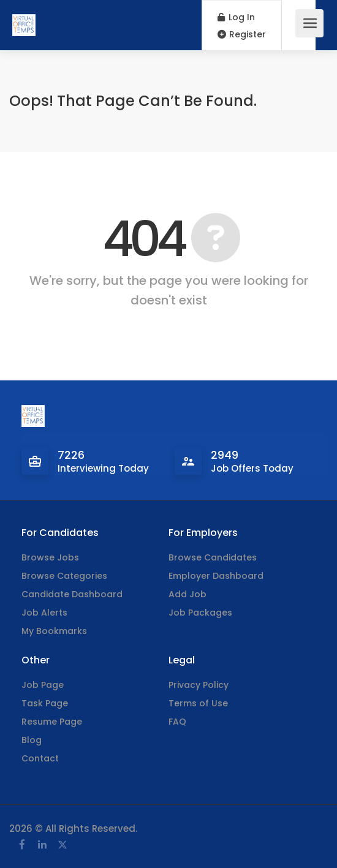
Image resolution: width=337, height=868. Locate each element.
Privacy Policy (199, 685)
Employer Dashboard (216, 576)
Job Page (43, 685)
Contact (40, 758)
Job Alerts (44, 613)
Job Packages (200, 613)
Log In (236, 17)
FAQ (177, 722)
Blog (32, 740)
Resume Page (52, 722)
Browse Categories (64, 576)
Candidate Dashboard (72, 594)
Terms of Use (198, 703)
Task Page (45, 703)
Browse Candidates (213, 557)
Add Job (187, 594)
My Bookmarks (54, 631)
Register (242, 34)
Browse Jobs (50, 557)
